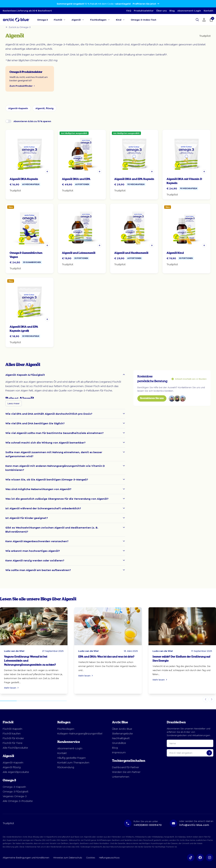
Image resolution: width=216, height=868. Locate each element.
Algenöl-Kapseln (18, 108)
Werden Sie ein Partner (126, 772)
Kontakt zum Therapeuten (73, 763)
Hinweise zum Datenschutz (68, 858)
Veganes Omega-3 (15, 796)
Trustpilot (205, 36)
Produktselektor (144, 11)
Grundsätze (119, 743)
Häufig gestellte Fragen (72, 758)
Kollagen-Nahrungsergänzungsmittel (80, 734)
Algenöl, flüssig (44, 108)
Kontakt (208, 11)
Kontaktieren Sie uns (152, 398)
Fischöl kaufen (12, 734)
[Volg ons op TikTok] (191, 858)
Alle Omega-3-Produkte (18, 801)
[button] (47, 172)
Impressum (119, 752)
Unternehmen (121, 777)
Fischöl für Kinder (13, 738)
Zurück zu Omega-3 (18, 27)
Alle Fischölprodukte (15, 748)
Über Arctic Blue (122, 729)
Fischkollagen (66, 729)
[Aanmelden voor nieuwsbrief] (209, 753)
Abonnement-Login (189, 11)
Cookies (91, 858)
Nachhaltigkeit (121, 738)
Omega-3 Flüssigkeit (16, 792)
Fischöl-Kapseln (12, 729)
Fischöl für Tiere (13, 743)
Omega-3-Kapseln (14, 787)
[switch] (8, 121)
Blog (172, 11)
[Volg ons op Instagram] (210, 858)
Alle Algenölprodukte (16, 772)
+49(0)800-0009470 (148, 825)
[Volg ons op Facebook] (200, 858)
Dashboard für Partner (126, 767)
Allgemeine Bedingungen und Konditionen (26, 858)
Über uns (161, 11)
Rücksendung (66, 767)
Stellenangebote (122, 734)
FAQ (129, 11)
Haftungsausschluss (109, 858)
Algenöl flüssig (12, 767)
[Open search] (197, 20)
